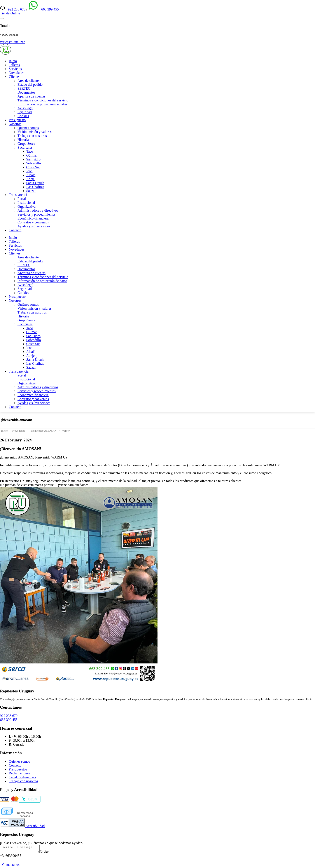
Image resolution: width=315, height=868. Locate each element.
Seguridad (25, 112)
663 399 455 (50, 9)
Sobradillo (34, 163)
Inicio (13, 61)
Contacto (15, 230)
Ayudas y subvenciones (34, 226)
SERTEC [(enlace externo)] (24, 88)
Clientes (14, 77)
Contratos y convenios (33, 222)
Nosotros (15, 124)
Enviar (49, 853)
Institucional (26, 203)
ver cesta (6, 42)
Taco (30, 151)
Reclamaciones (19, 773)
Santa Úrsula (35, 183)
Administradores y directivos (38, 210)
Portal (22, 199)
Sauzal (31, 191)
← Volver (64, 431)
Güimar (32, 155)
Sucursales (25, 147)
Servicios (15, 69)
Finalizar (18, 42)
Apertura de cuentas (31, 96)
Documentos (26, 92)
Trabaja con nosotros (32, 136)
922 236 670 (17, 9)
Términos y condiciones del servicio (43, 100)
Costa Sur (33, 167)
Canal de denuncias (22, 777)
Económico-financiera (33, 218)
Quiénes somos (28, 128)
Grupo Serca (26, 144)
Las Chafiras (35, 187)
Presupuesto (17, 120)
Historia (23, 140)
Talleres (14, 65)
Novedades (17, 73)
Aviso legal (25, 108)
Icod (29, 171)
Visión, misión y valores (34, 132)
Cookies (23, 116)
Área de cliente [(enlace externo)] (28, 81)
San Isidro (33, 159)
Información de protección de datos (42, 104)
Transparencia (19, 195)
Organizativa (26, 207)
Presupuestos (18, 769)
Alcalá (31, 175)
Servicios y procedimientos (37, 214)
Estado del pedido (30, 85)
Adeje (30, 179)
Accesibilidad (22, 826)
